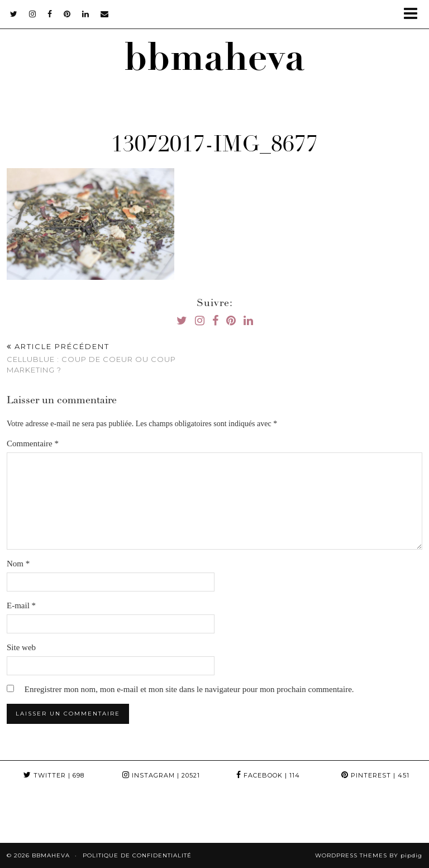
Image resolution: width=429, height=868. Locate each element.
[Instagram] (27, 816)
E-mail (21, 605)
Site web (21, 647)
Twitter (54, 775)
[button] (414, 14)
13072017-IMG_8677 (214, 146)
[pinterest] (67, 14)
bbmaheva (214, 62)
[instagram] (33, 14)
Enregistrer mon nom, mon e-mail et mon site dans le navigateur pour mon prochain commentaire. (189, 689)
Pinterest (375, 775)
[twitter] (14, 14)
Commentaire (33, 443)
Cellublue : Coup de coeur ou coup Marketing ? (111, 358)
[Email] (105, 14)
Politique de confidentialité (137, 855)
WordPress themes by (369, 855)
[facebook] (50, 14)
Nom (18, 564)
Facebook (268, 775)
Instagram (161, 775)
